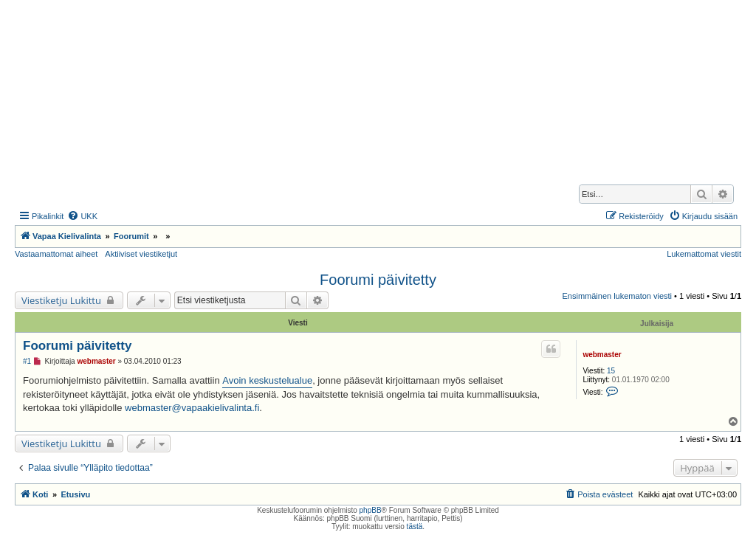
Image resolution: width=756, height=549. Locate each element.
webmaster (602, 355)
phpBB (371, 510)
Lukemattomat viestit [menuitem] (704, 254)
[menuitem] (82, 216)
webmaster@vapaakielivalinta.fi (192, 408)
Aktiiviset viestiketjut (141, 254)
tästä (415, 526)
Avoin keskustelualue (267, 380)
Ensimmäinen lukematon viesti (617, 296)
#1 (27, 361)
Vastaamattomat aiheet (56, 254)
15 (611, 371)
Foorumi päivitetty (378, 280)
